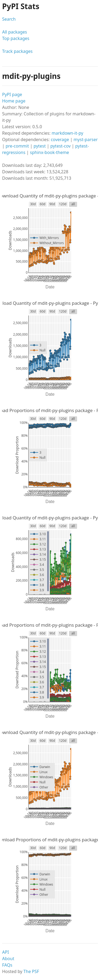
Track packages (17, 51)
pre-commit (17, 146)
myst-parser (86, 140)
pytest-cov (61, 146)
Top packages (16, 38)
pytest (40, 146)
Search (9, 19)
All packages (15, 32)
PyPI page (12, 94)
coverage (60, 140)
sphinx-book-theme (49, 152)
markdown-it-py (67, 133)
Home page (14, 101)
